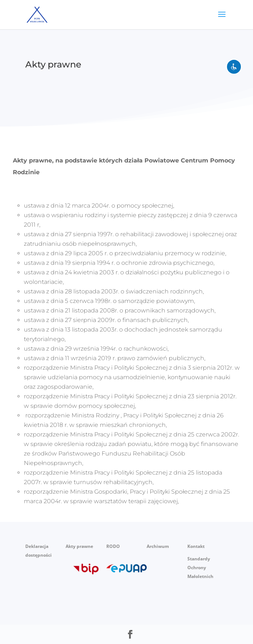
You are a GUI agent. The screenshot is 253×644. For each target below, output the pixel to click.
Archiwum (158, 546)
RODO (113, 546)
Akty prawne (79, 546)
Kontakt (196, 546)
